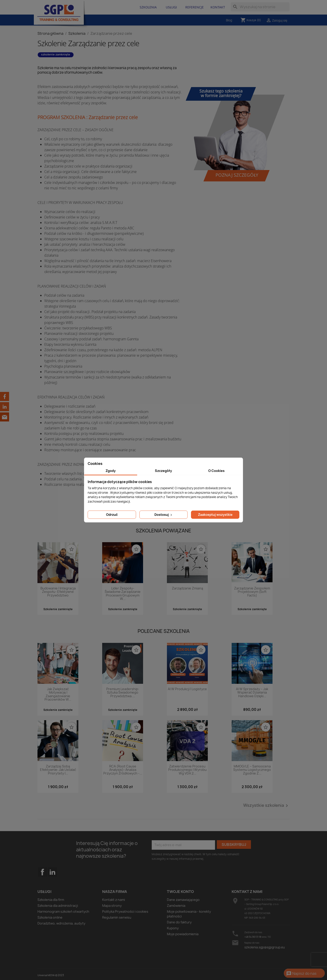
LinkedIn (52, 872)
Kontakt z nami (114, 900)
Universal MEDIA (46, 975)
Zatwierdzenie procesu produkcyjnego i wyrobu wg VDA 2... (187, 770)
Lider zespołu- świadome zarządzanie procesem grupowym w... (123, 594)
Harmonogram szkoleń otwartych (63, 911)
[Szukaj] (260, 7)
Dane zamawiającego (183, 900)
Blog (229, 20)
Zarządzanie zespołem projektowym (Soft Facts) (252, 592)
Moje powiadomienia (183, 934)
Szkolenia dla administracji (58, 906)
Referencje (194, 7)
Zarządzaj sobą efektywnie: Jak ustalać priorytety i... (58, 770)
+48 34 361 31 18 (253, 937)
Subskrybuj (234, 845)
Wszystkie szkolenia (266, 806)
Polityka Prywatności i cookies (125, 911)
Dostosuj (164, 515)
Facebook (42, 881)
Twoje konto (180, 892)
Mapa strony (112, 906)
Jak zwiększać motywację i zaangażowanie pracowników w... (58, 694)
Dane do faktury (179, 922)
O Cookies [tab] (216, 471)
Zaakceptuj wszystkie (215, 515)
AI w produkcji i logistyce (187, 689)
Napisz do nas (301, 974)
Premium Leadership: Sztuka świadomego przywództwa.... (123, 693)
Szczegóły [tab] (163, 471)
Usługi (171, 7)
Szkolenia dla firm (51, 900)
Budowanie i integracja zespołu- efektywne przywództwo (58, 592)
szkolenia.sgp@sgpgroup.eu (265, 947)
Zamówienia (176, 906)
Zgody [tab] (111, 471)
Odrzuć (112, 515)
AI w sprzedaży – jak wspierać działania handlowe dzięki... (252, 693)
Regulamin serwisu (117, 917)
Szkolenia (148, 7)
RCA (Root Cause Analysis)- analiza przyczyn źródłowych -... (123, 770)
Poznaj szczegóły (237, 175)
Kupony (173, 928)
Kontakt (218, 7)
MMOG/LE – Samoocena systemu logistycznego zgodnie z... (252, 770)
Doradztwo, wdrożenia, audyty (61, 923)
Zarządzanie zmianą (187, 588)
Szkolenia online (50, 917)
